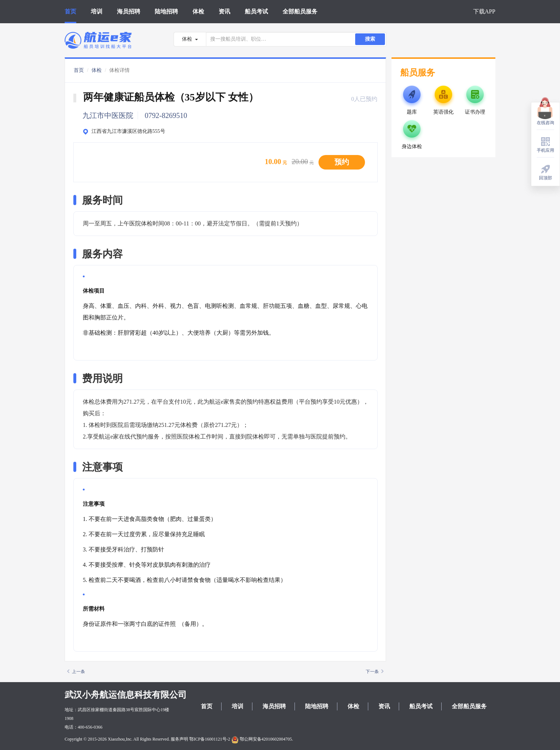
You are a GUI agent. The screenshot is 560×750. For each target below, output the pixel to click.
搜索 (370, 39)
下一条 (375, 672)
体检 (198, 11)
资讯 (224, 11)
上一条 (76, 672)
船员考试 (256, 11)
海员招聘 (129, 11)
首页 (70, 11)
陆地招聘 (166, 11)
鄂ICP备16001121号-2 (210, 739)
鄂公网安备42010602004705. (262, 739)
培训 (97, 11)
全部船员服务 (300, 11)
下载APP (484, 11)
